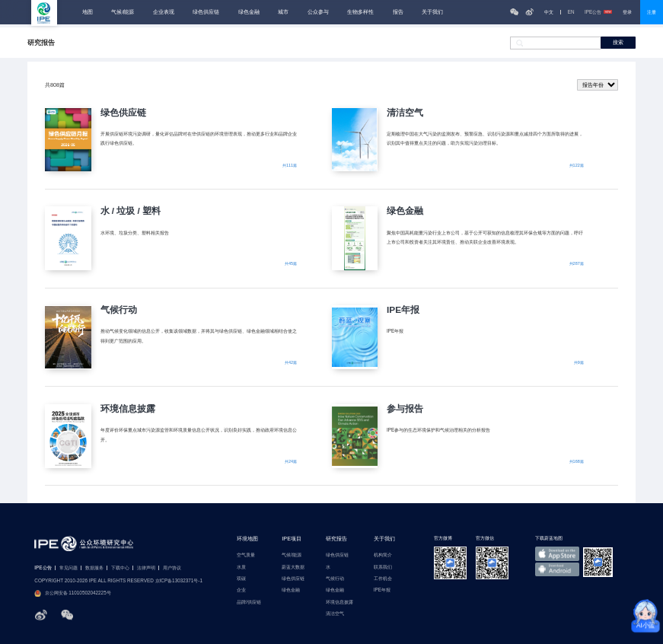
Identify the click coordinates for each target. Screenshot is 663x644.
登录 (627, 12)
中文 (549, 12)
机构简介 (383, 555)
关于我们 (432, 12)
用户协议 (172, 568)
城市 (283, 12)
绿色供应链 (206, 12)
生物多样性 (360, 12)
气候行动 (119, 310)
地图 (88, 12)
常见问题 (69, 568)
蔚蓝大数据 (293, 567)
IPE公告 (598, 12)
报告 (398, 12)
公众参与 (318, 12)
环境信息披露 (128, 409)
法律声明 (146, 568)
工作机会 (383, 579)
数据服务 (94, 568)
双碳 (241, 579)
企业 (241, 590)
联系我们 (383, 567)
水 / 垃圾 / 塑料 (131, 211)
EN (571, 12)
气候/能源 (123, 12)
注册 (652, 12)
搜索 (618, 42)
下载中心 (120, 568)
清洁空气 (405, 113)
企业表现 (164, 12)
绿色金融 (249, 12)
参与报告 (405, 409)
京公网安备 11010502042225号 (72, 593)
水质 (241, 567)
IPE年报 (403, 310)
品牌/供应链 (249, 602)
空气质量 (246, 555)
